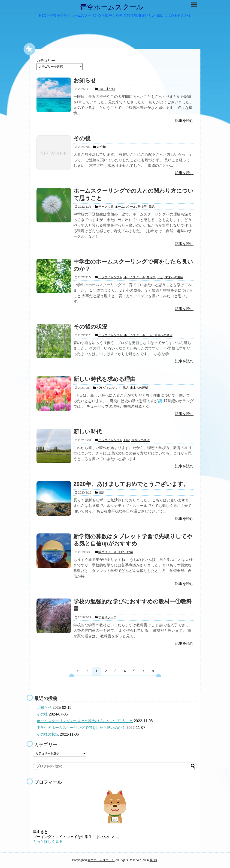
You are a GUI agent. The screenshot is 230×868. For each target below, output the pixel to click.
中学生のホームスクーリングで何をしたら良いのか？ (81, 728)
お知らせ (44, 708)
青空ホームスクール (112, 7)
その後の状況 (48, 734)
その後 (42, 714)
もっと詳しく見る (48, 842)
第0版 (153, 860)
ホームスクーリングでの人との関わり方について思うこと (85, 721)
